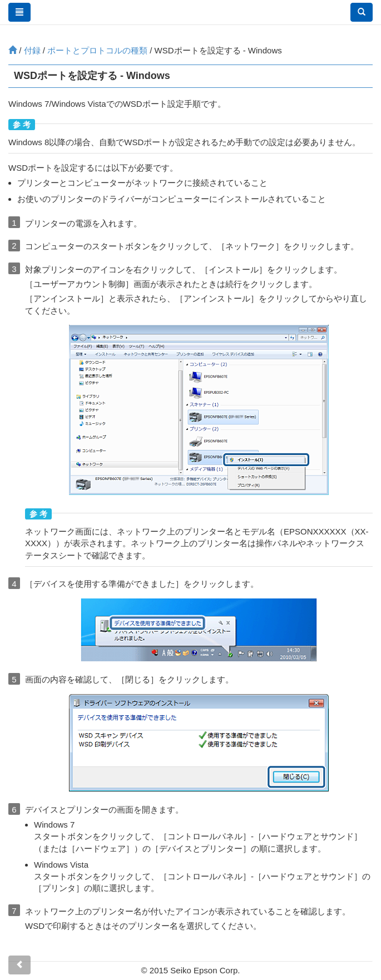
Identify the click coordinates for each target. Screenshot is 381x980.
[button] (362, 12)
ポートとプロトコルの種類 (97, 50)
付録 (32, 50)
